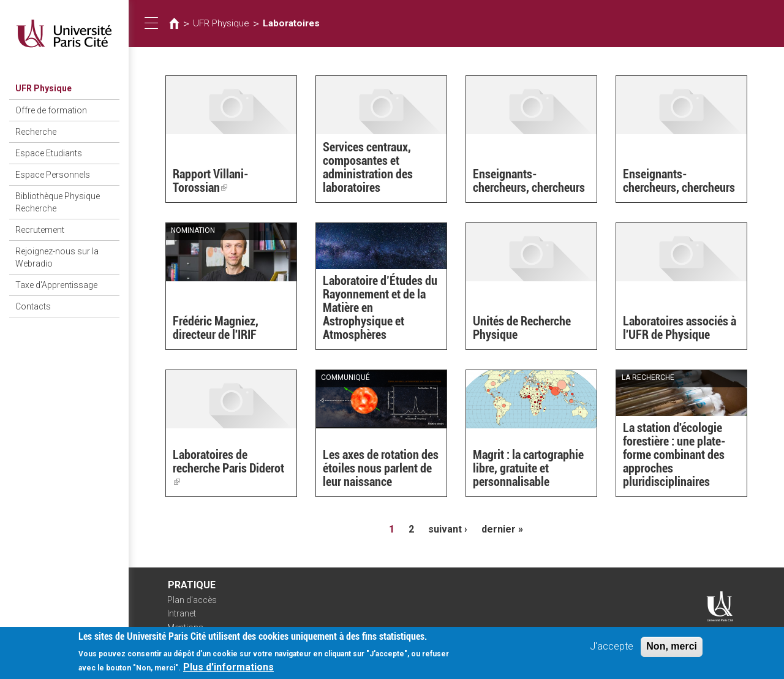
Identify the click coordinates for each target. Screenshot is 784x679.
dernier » (502, 529)
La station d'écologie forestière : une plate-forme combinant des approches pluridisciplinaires (674, 455)
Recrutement (40, 230)
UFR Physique (43, 88)
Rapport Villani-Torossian (211, 181)
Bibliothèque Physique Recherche (58, 202)
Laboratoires (291, 23)
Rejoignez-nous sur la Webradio (57, 257)
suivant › (448, 529)
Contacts (33, 306)
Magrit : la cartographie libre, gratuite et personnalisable (528, 468)
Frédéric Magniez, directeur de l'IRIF (216, 328)
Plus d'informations (228, 671)
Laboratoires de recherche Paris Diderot (228, 468)
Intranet (182, 613)
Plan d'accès (192, 600)
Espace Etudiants (49, 153)
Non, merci (672, 650)
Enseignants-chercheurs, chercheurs (529, 181)
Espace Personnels (53, 175)
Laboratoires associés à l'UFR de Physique (680, 328)
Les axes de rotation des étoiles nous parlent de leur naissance (381, 468)
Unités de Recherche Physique (522, 328)
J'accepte (612, 650)
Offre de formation (51, 110)
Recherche (36, 132)
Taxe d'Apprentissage (56, 285)
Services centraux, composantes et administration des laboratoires (368, 167)
